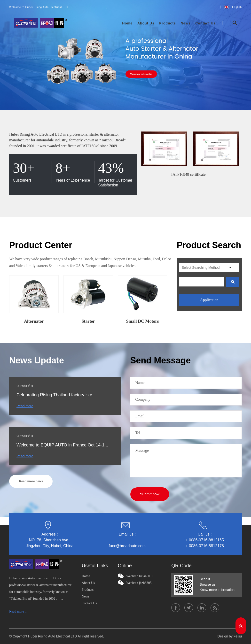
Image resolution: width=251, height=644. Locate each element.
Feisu (238, 636)
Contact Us (205, 23)
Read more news (31, 481)
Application (209, 300)
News (186, 23)
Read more (25, 406)
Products (168, 23)
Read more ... (18, 611)
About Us (146, 23)
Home (127, 23)
